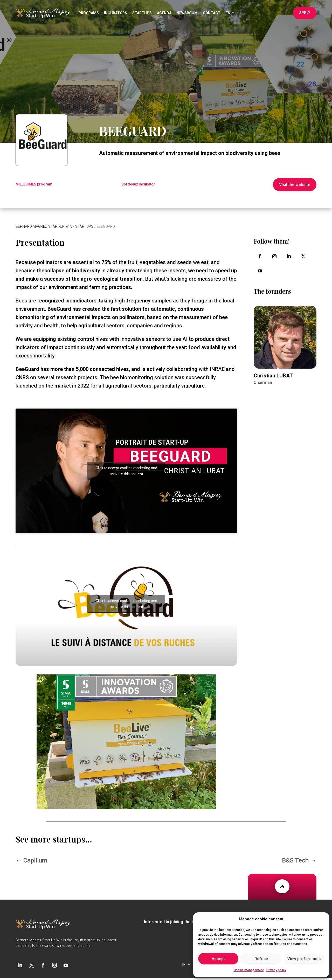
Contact (212, 13)
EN (230, 13)
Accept (218, 959)
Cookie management (249, 970)
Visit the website (295, 185)
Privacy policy (276, 970)
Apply (305, 13)
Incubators (116, 13)
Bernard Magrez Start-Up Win (44, 226)
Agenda (164, 13)
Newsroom (187, 13)
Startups (142, 13)
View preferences (304, 959)
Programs (89, 13)
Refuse (261, 959)
